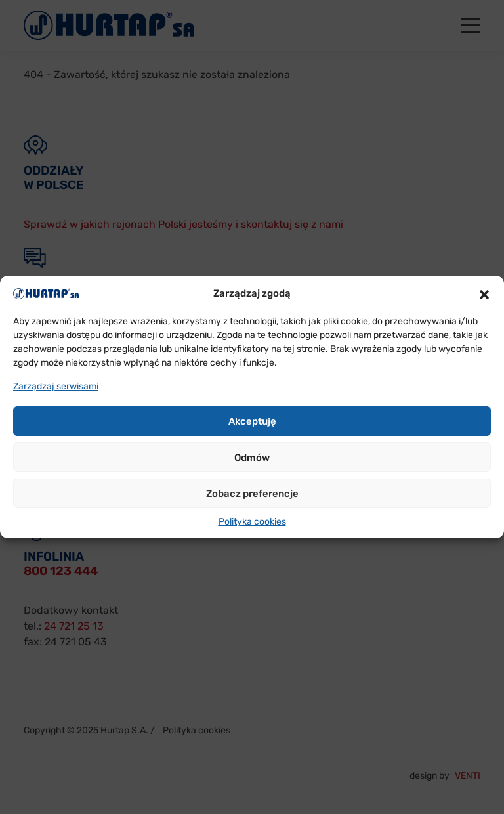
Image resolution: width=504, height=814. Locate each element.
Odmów (252, 458)
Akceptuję (252, 421)
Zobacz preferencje (252, 494)
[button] (484, 293)
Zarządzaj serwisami (56, 386)
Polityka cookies (252, 522)
